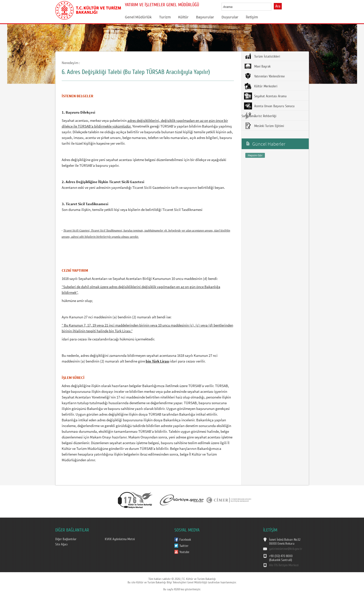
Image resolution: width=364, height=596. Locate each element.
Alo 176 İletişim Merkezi (284, 565)
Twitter (184, 546)
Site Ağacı (61, 544)
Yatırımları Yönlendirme (264, 76)
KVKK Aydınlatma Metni (120, 539)
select (273, 7)
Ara (278, 6)
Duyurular (230, 17)
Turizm (165, 17)
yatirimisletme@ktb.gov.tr (286, 549)
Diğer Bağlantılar (66, 539)
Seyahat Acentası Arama (265, 96)
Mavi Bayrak (257, 66)
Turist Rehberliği (260, 116)
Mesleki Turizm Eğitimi (264, 126)
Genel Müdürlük (138, 17)
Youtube (184, 552)
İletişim (252, 17)
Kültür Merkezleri (261, 86)
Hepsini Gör (255, 155)
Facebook (185, 540)
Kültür (183, 17)
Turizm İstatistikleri (262, 56)
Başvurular (205, 17)
